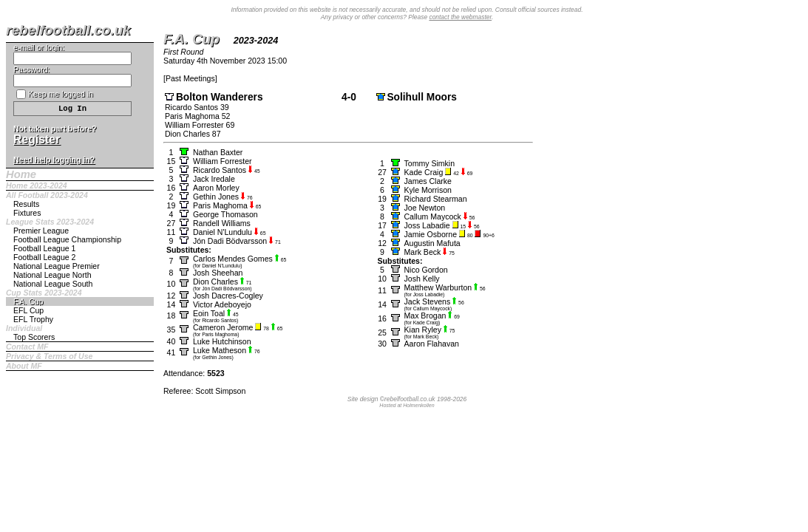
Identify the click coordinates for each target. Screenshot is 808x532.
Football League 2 (44, 257)
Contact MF (27, 347)
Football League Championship (67, 239)
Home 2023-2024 (37, 185)
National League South (53, 284)
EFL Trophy (33, 319)
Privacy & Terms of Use (49, 356)
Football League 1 (44, 248)
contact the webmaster (460, 17)
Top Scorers (34, 337)
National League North (52, 275)
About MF (24, 366)
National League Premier (57, 266)
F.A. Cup (28, 301)
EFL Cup (28, 310)
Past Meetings (190, 78)
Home (21, 174)
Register (37, 139)
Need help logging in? (54, 160)
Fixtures (27, 213)
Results (26, 204)
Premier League (41, 231)
